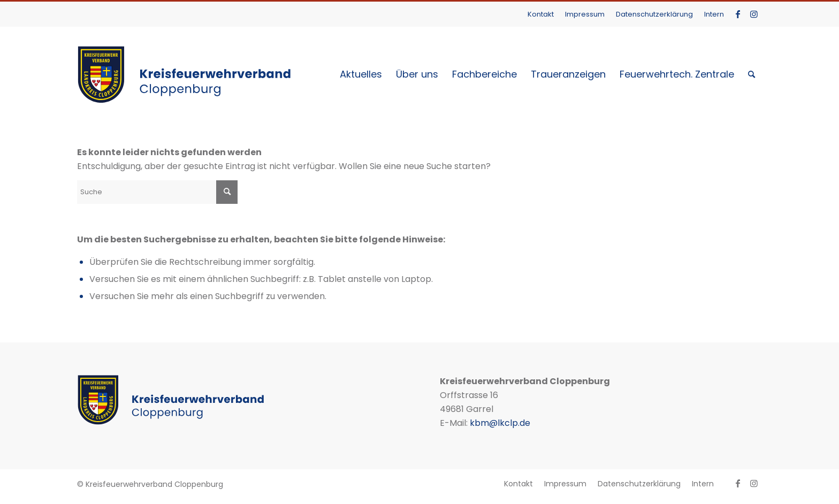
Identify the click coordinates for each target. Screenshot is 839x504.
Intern (714, 14)
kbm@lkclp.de (500, 423)
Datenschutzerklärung (654, 14)
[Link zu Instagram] (754, 14)
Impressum (585, 14)
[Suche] (752, 74)
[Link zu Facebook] (738, 14)
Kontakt (541, 14)
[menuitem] (541, 14)
